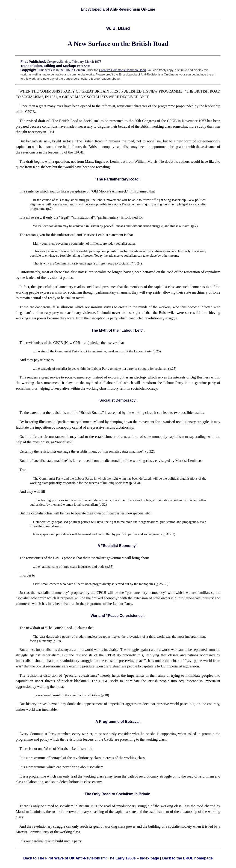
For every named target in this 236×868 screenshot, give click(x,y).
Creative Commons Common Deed (122, 70)
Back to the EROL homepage (187, 858)
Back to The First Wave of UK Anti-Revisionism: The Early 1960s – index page (92, 858)
